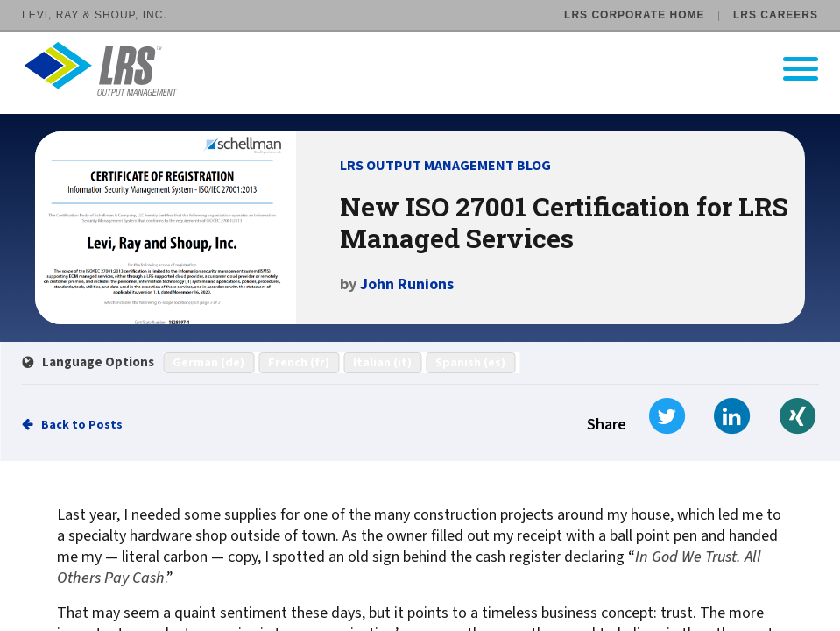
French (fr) (299, 363)
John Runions (407, 284)
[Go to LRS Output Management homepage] (431, 69)
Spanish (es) (470, 363)
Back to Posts (82, 425)
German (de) (208, 363)
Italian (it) (382, 363)
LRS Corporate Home (634, 15)
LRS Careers (776, 15)
